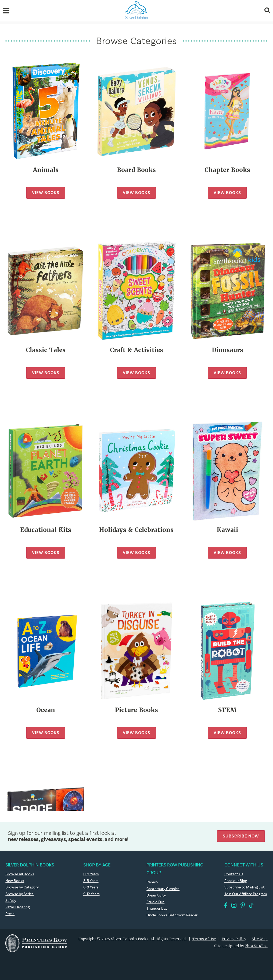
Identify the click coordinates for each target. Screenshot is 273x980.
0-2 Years (91, 874)
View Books (46, 193)
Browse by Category (22, 887)
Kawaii (227, 530)
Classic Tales (46, 350)
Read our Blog (236, 881)
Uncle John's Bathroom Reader (172, 915)
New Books (15, 881)
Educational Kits (46, 530)
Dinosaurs (227, 350)
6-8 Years (91, 887)
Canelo (152, 882)
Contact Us (234, 874)
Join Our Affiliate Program (246, 894)
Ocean (46, 710)
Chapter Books (227, 170)
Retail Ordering (17, 907)
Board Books (136, 170)
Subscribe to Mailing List (245, 887)
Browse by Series (19, 894)
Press (10, 914)
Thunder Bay (157, 909)
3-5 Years (91, 881)
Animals (46, 170)
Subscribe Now (241, 836)
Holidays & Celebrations (136, 530)
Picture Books (136, 710)
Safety (11, 901)
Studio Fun (155, 902)
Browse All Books (20, 874)
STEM (227, 710)
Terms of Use (204, 939)
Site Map (260, 939)
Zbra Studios (256, 946)
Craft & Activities (136, 350)
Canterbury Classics (163, 889)
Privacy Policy (234, 939)
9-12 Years (91, 894)
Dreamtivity (156, 895)
